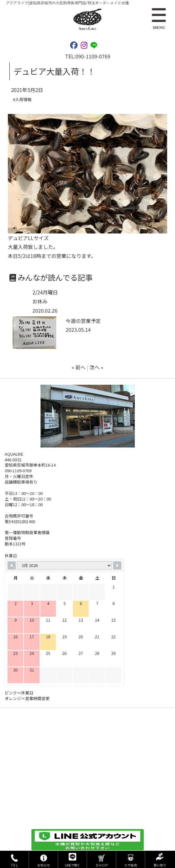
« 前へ (79, 367)
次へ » (96, 367)
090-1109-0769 (93, 56)
